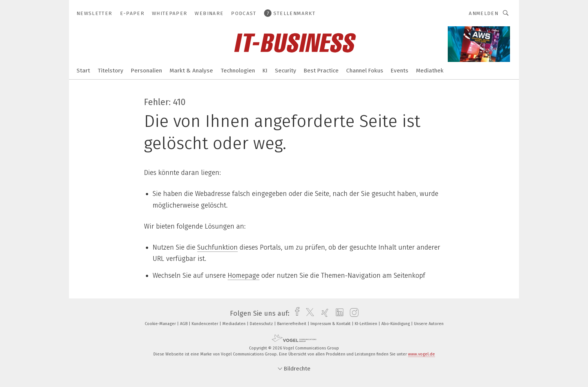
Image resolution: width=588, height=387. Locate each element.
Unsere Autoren (429, 324)
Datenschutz (262, 324)
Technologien (238, 71)
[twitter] (308, 313)
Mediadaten (235, 324)
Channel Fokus (365, 71)
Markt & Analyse (191, 71)
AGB (184, 324)
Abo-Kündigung (396, 324)
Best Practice (321, 71)
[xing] (323, 313)
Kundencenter (205, 324)
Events (400, 71)
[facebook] (295, 313)
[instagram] (352, 313)
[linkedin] (338, 313)
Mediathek (430, 71)
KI (265, 71)
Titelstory (110, 71)
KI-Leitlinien (367, 324)
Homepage (244, 276)
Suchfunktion (217, 247)
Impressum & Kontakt (331, 324)
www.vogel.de (421, 354)
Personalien (146, 71)
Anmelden (484, 13)
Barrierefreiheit (292, 324)
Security (286, 71)
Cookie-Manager (161, 324)
